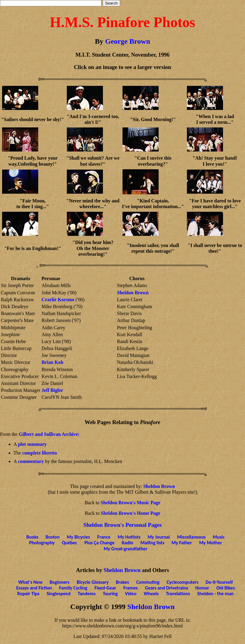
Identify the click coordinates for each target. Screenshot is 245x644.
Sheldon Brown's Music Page (130, 503)
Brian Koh (52, 362)
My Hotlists (129, 537)
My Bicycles (78, 537)
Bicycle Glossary (93, 582)
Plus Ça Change (100, 543)
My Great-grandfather (125, 549)
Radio (128, 543)
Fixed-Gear (105, 588)
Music (219, 537)
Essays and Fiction (34, 588)
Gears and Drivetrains (167, 588)
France (104, 537)
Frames (131, 588)
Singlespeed (59, 594)
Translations (178, 594)
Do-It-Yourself (219, 582)
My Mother (211, 543)
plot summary (32, 444)
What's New (31, 582)
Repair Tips (28, 594)
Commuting (148, 582)
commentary (31, 461)
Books (32, 537)
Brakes (123, 582)
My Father (182, 543)
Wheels (151, 594)
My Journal (159, 537)
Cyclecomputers (183, 582)
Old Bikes (226, 588)
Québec (70, 543)
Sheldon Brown (133, 293)
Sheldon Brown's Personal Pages (123, 525)
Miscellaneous (191, 537)
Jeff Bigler (52, 390)
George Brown (128, 41)
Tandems (87, 594)
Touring (110, 594)
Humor (202, 588)
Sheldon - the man (215, 594)
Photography (42, 543)
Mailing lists (152, 543)
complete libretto (40, 453)
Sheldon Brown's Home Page (131, 513)
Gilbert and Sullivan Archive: (49, 434)
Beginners (60, 582)
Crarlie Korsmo (58, 300)
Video (131, 594)
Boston (52, 537)
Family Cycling (73, 588)
